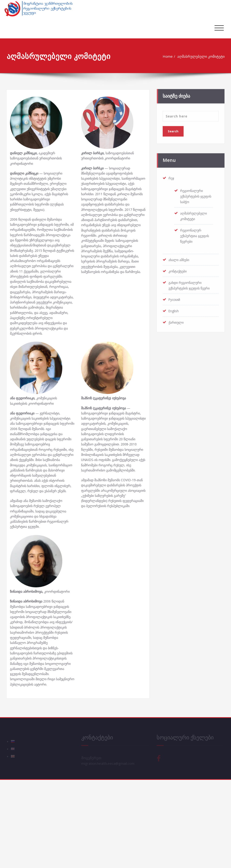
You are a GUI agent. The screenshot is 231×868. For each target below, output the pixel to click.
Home (168, 56)
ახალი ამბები (180, 258)
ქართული (177, 320)
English (174, 309)
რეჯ (172, 176)
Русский (175, 298)
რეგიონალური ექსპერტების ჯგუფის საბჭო (193, 194)
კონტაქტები (179, 269)
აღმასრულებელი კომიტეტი (201, 56)
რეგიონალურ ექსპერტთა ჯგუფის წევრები (196, 234)
